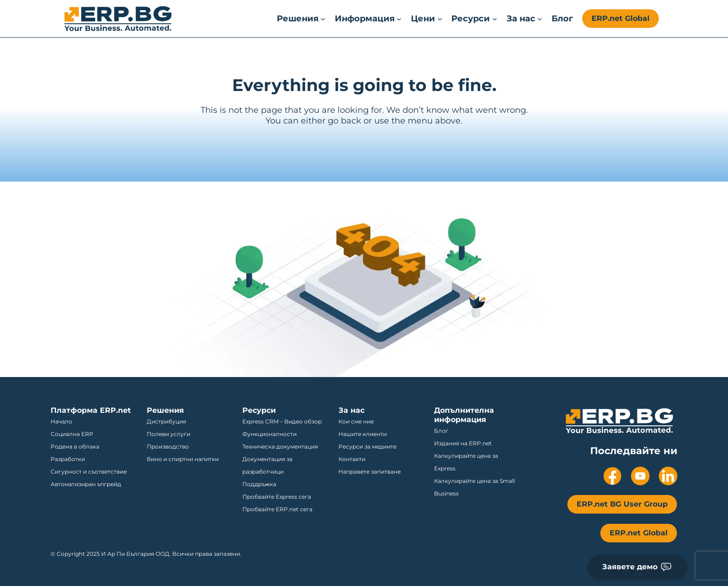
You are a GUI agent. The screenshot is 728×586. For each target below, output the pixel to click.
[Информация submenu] (368, 19)
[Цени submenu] (426, 19)
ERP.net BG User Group (622, 504)
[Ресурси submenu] (474, 19)
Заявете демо (637, 567)
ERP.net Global (621, 18)
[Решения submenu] (301, 19)
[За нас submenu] (524, 19)
